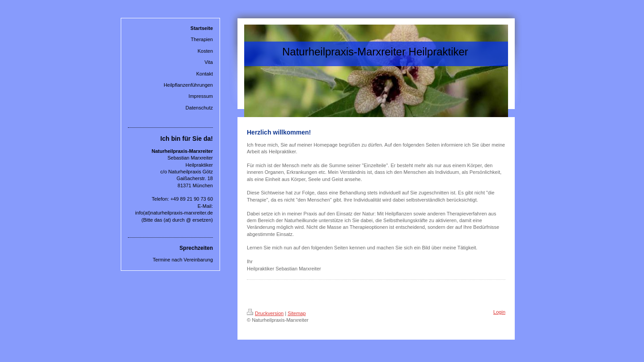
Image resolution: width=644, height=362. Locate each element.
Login (499, 312)
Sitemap (297, 313)
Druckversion (265, 313)
